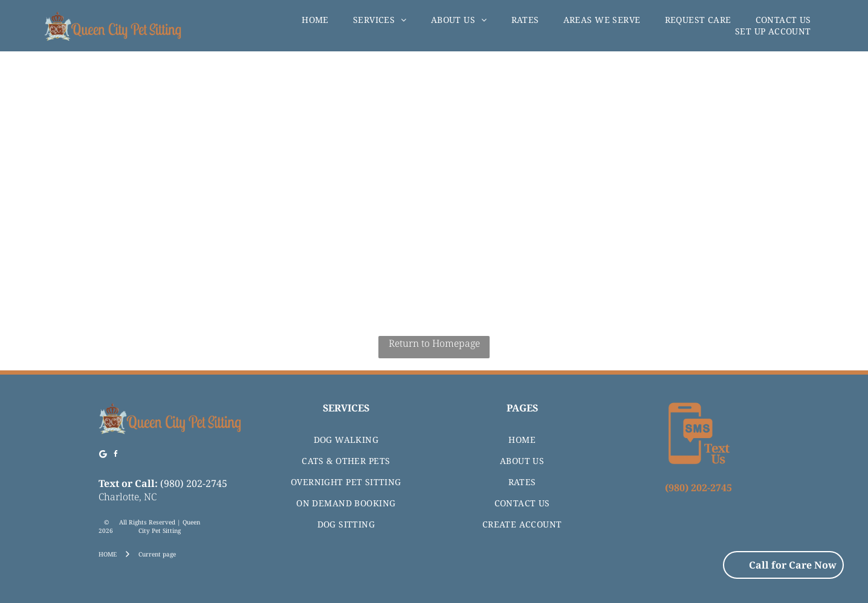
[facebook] (116, 456)
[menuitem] (315, 20)
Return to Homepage (434, 343)
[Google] (103, 456)
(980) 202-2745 (194, 483)
